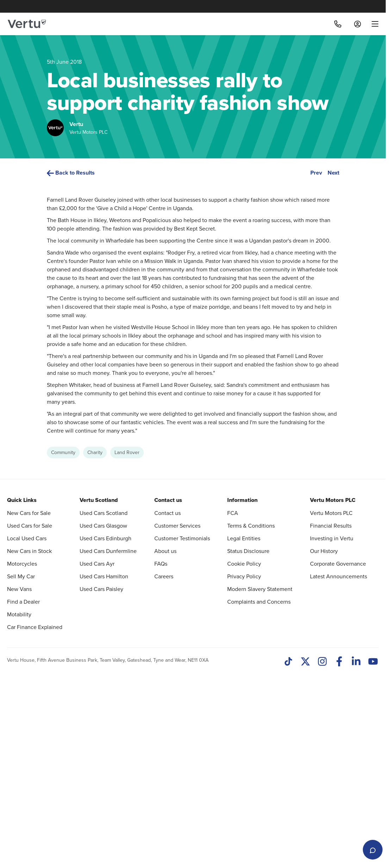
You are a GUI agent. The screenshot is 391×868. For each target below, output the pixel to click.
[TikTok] (288, 857)
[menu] (373, 24)
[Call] (338, 24)
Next (333, 173)
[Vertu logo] (27, 24)
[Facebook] (339, 857)
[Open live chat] (373, 850)
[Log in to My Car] (358, 24)
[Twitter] (305, 857)
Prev (316, 173)
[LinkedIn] (356, 857)
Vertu (76, 124)
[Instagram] (322, 857)
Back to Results (71, 173)
